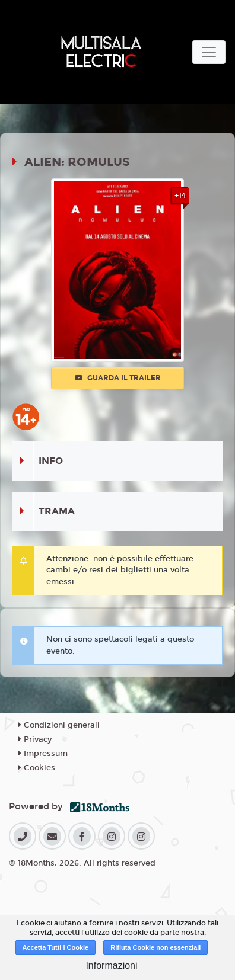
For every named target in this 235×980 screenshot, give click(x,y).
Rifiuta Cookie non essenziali (155, 947)
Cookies (37, 768)
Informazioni (111, 965)
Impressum (43, 754)
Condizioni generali (59, 725)
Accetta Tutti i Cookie (56, 947)
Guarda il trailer (118, 378)
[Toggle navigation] (209, 52)
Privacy (35, 739)
